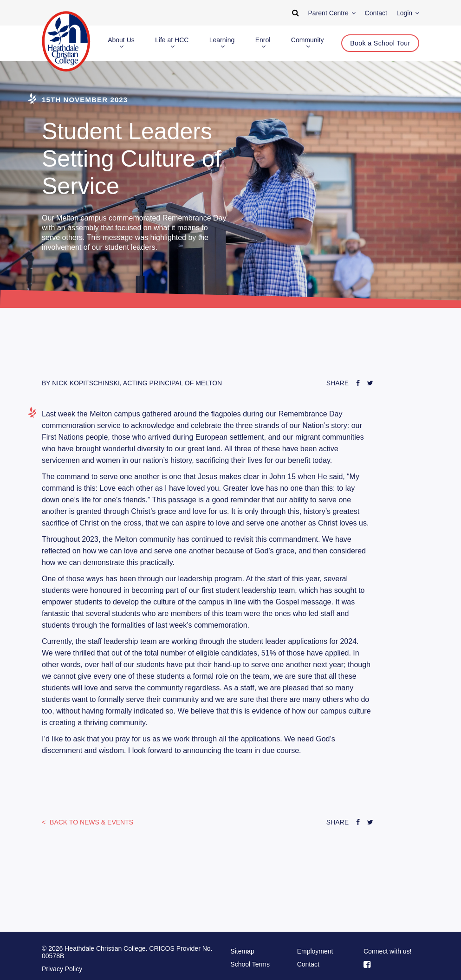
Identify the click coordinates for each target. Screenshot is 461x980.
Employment (315, 951)
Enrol (263, 43)
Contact (308, 964)
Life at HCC (172, 43)
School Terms (250, 964)
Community (308, 43)
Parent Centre (332, 13)
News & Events (91, 822)
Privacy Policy (62, 969)
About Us (121, 43)
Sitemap (242, 951)
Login (408, 13)
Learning (222, 43)
